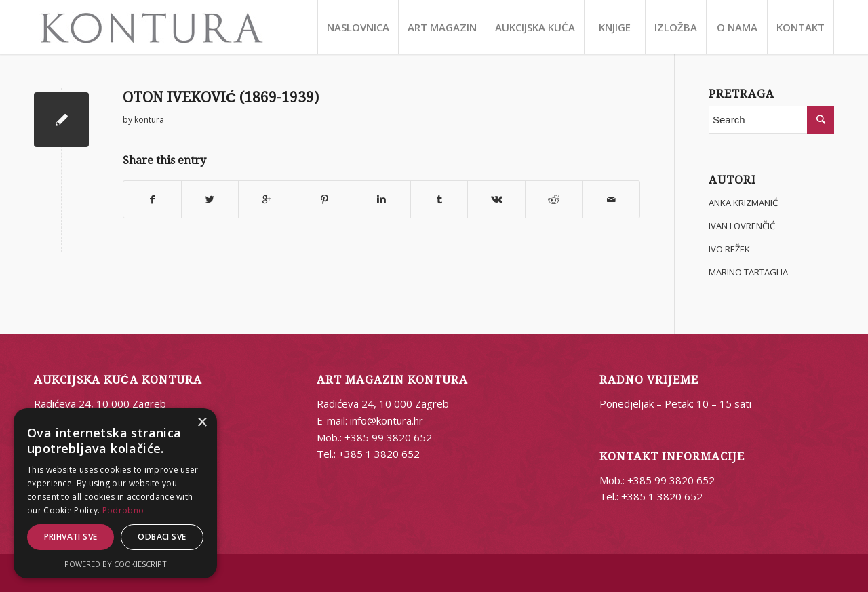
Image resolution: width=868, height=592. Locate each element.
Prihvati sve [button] (71, 537)
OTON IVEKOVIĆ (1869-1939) (221, 97)
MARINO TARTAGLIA (748, 272)
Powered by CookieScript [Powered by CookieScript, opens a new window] (116, 564)
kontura (149, 120)
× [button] (202, 423)
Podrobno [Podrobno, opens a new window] (123, 510)
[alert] (115, 493)
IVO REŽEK (729, 249)
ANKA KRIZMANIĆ (743, 203)
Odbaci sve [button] (162, 537)
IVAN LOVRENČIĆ (742, 226)
